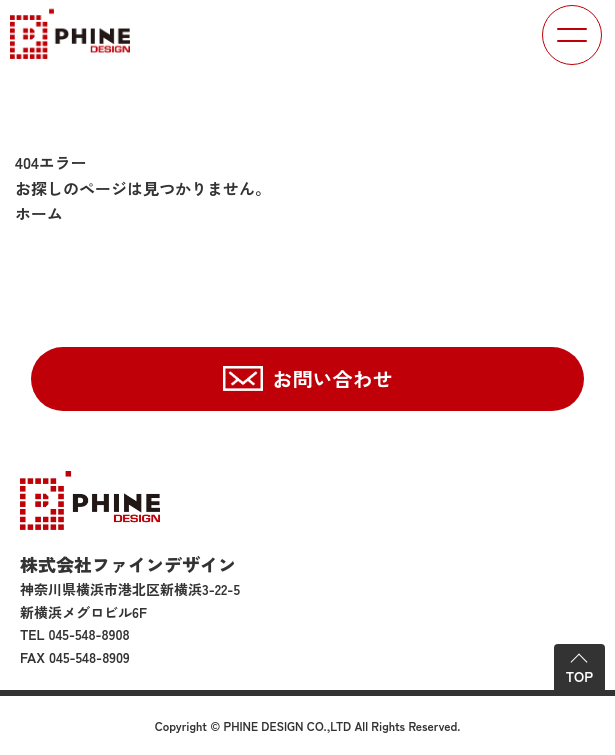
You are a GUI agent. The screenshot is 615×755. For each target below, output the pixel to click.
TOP (579, 676)
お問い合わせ (333, 378)
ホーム (39, 213)
